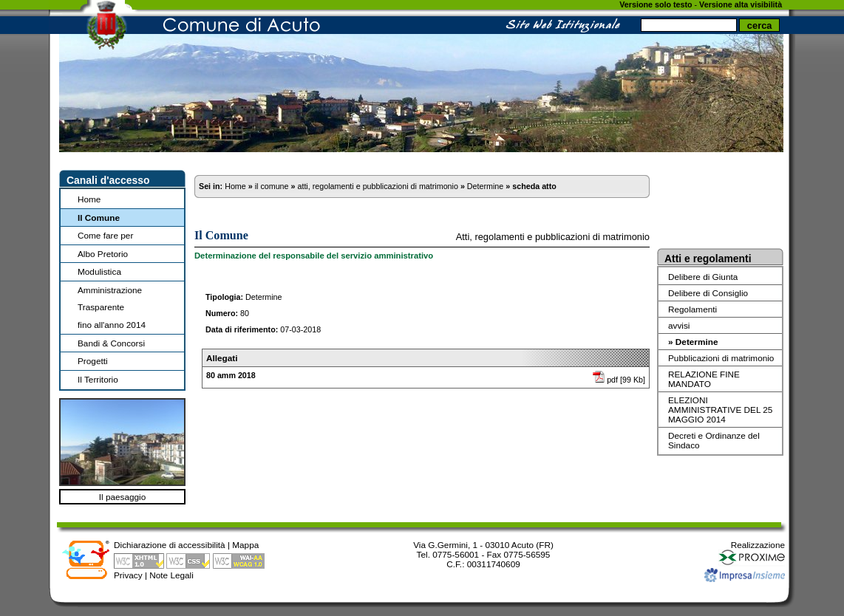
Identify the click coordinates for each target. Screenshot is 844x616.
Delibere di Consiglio (708, 293)
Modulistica (99, 271)
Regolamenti (692, 309)
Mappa (245, 545)
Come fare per (105, 235)
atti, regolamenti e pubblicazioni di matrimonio (377, 186)
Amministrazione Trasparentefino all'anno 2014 (112, 307)
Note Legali (171, 575)
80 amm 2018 (231, 375)
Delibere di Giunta (703, 277)
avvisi (679, 325)
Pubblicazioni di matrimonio (721, 358)
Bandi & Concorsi (111, 343)
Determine (485, 186)
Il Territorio (98, 379)
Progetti (93, 361)
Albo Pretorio (103, 254)
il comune (272, 186)
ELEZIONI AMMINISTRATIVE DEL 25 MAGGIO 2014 (720, 410)
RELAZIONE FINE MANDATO (704, 379)
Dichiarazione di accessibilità (170, 545)
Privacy (128, 575)
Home (89, 199)
